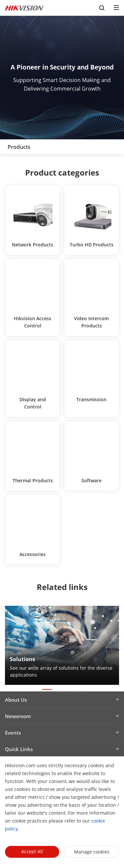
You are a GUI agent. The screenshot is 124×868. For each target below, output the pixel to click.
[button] (47, 689)
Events (13, 733)
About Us (16, 700)
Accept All (32, 851)
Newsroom (18, 716)
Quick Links (19, 749)
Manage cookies (92, 852)
